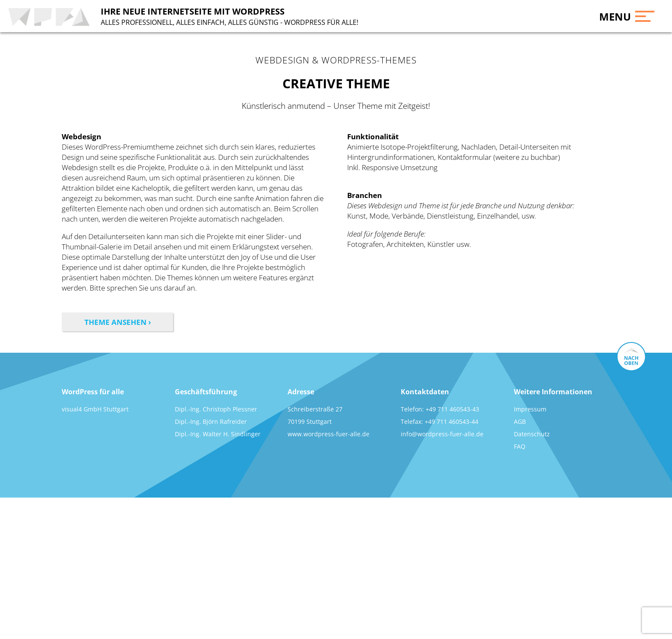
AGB (520, 421)
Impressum (530, 409)
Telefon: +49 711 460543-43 (440, 409)
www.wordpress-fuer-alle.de (328, 434)
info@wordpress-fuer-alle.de (442, 434)
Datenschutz (532, 434)
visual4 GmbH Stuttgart (95, 409)
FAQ (520, 446)
